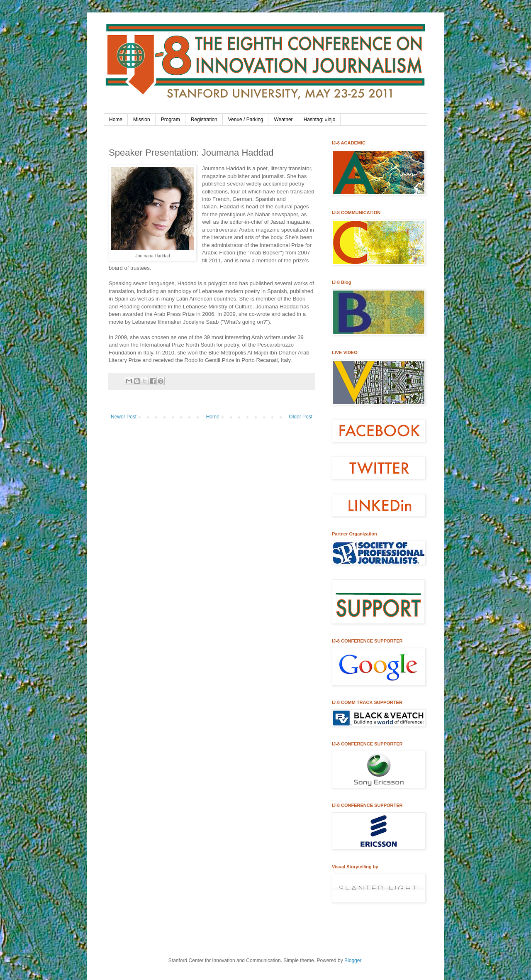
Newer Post (124, 417)
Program (171, 120)
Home (116, 120)
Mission (142, 120)
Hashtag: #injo (320, 120)
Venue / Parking (246, 120)
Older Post (301, 417)
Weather (283, 120)
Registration (204, 120)
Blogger (353, 960)
